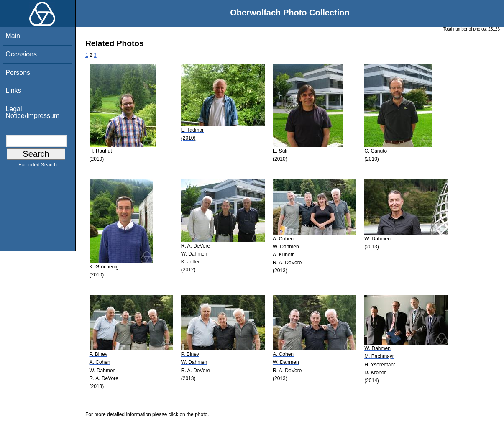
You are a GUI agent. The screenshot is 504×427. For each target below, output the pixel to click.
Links (13, 91)
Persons (18, 73)
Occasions (21, 54)
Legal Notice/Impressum (32, 112)
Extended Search (38, 166)
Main (13, 36)
